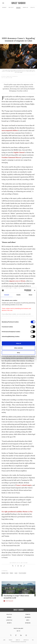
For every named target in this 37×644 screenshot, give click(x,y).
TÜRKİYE (28, 614)
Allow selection (18, 348)
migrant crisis (5, 573)
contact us (26, 640)
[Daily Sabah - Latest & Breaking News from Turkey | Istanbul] (18, 3)
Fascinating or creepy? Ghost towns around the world (16, 597)
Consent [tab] (7, 295)
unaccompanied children (10, 131)
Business (28, 617)
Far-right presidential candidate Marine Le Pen (17, 512)
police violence (22, 573)
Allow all (19, 343)
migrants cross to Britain (17, 281)
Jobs (4, 640)
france (11, 573)
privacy (11, 640)
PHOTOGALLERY (10, 601)
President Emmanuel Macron (11, 158)
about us (18, 640)
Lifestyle (9, 620)
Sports (9, 623)
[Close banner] (35, 290)
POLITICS (9, 614)
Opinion (28, 623)
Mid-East (11, 7)
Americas (25, 7)
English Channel (19, 153)
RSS (33, 640)
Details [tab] (18, 295)
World (4, 7)
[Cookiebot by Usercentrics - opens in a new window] (24, 290)
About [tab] (30, 295)
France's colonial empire (24, 485)
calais (16, 573)
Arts (28, 620)
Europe (18, 7)
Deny (19, 353)
